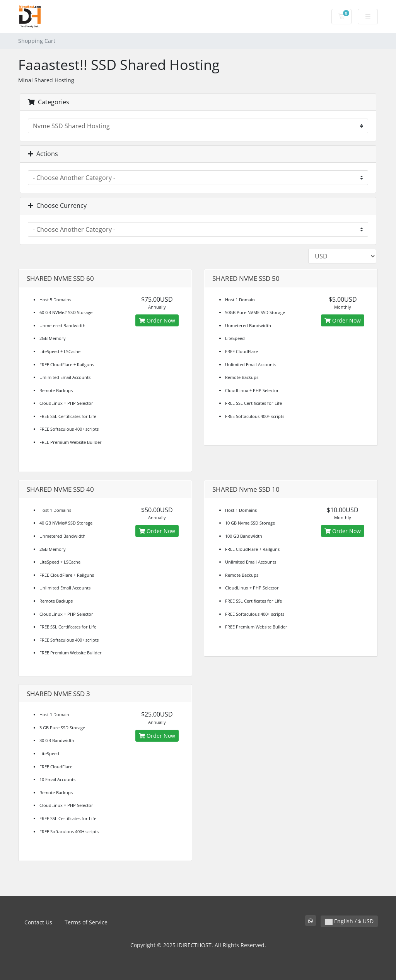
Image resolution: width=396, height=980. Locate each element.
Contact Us (38, 922)
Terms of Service (86, 922)
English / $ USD (349, 921)
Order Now (157, 320)
